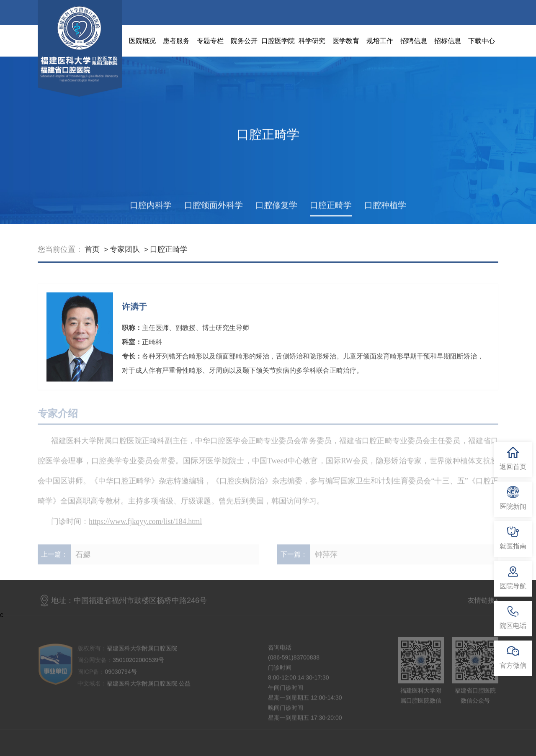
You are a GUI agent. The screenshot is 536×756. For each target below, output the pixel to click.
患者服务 (176, 41)
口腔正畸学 (331, 213)
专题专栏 (210, 41)
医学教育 (346, 41)
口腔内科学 (151, 213)
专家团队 (125, 254)
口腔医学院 (278, 41)
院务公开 (244, 41)
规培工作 (380, 41)
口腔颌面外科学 (214, 213)
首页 (92, 254)
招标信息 (448, 41)
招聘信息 (414, 41)
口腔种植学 (385, 213)
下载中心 (482, 41)
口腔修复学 (276, 213)
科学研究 (312, 41)
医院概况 (142, 41)
